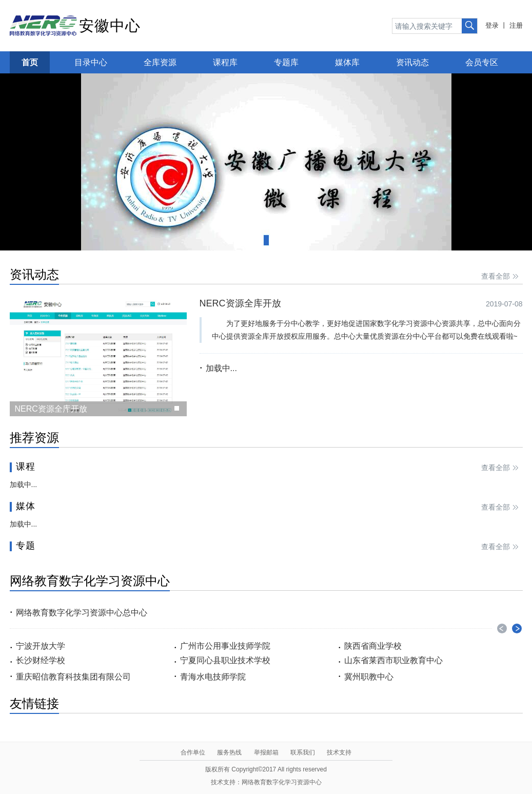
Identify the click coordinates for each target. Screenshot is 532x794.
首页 (30, 62)
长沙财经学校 (41, 660)
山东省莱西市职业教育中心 (393, 660)
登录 (492, 25)
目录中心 (91, 62)
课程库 (225, 62)
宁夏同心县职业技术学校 (225, 660)
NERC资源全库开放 (240, 303)
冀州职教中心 (369, 677)
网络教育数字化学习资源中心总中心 (82, 613)
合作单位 (193, 752)
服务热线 (229, 752)
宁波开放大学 (41, 646)
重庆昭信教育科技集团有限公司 (73, 677)
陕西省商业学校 (373, 646)
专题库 (286, 62)
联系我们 (303, 752)
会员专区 (482, 62)
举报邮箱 (266, 752)
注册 (516, 25)
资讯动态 (412, 62)
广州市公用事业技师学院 (225, 646)
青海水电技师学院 (213, 677)
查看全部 (501, 277)
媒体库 (347, 62)
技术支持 (339, 752)
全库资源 (160, 62)
